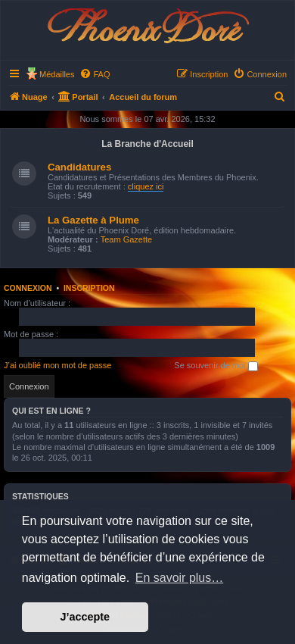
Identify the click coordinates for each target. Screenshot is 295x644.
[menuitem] (95, 74)
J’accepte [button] (85, 617)
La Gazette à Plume (93, 220)
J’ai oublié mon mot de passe (57, 365)
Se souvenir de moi (216, 366)
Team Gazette (126, 239)
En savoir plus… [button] (180, 578)
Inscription (89, 288)
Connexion (28, 288)
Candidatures (79, 167)
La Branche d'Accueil (147, 144)
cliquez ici (146, 186)
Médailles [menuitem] (57, 74)
